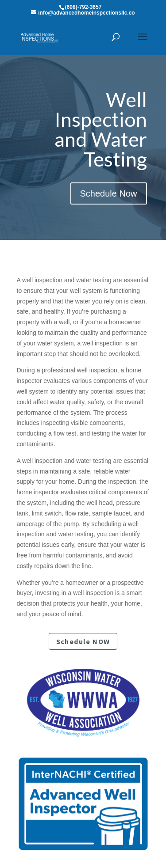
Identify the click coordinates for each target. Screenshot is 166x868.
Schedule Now (109, 193)
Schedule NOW (83, 641)
